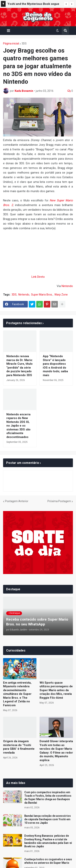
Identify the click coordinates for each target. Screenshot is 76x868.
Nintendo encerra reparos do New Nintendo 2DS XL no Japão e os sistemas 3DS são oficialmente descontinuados (18, 426)
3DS (24, 43)
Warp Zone (61, 295)
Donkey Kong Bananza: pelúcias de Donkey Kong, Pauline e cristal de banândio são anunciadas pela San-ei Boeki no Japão (48, 841)
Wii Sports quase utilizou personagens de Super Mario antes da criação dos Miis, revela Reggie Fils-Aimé (56, 690)
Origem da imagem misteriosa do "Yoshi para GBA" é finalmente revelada (19, 747)
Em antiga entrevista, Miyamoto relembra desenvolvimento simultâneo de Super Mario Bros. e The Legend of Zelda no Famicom (17, 694)
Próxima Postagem (59, 501)
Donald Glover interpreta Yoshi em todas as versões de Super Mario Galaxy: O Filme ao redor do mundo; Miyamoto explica (56, 751)
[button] (66, 4)
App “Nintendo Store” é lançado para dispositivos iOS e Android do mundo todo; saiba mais (55, 366)
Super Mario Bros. (42, 295)
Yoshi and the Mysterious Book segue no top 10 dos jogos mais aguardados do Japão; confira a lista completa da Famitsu (33, 4)
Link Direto (38, 277)
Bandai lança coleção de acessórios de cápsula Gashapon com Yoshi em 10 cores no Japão (48, 819)
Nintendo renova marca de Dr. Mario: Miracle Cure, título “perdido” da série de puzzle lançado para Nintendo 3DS (20, 366)
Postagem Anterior (17, 501)
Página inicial (11, 43)
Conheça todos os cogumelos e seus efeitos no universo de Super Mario (48, 861)
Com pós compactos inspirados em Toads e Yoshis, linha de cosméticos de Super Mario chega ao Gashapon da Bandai (48, 798)
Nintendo (67, 286)
